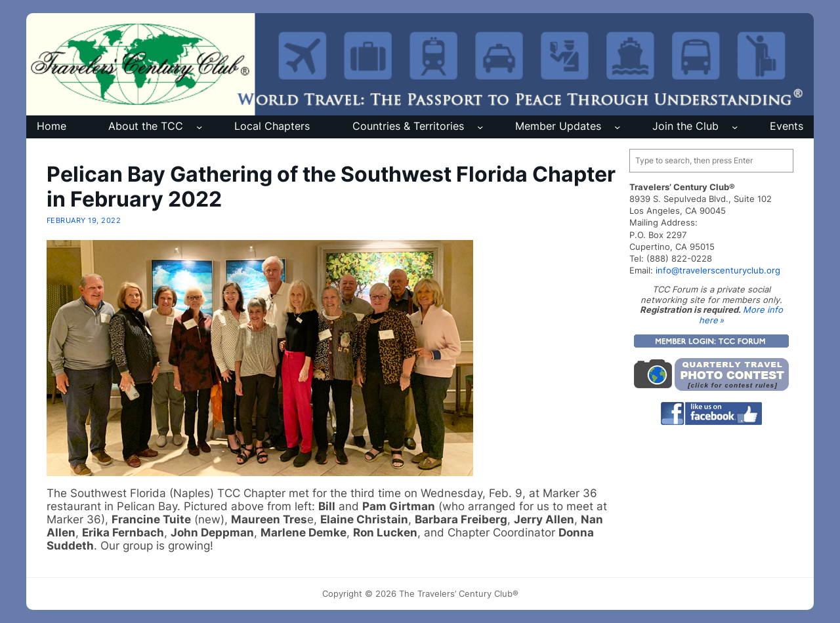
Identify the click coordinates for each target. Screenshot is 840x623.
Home (52, 126)
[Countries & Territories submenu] (480, 127)
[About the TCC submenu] (199, 127)
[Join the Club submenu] (735, 127)
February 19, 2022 (84, 220)
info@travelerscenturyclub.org (718, 270)
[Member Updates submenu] (617, 127)
